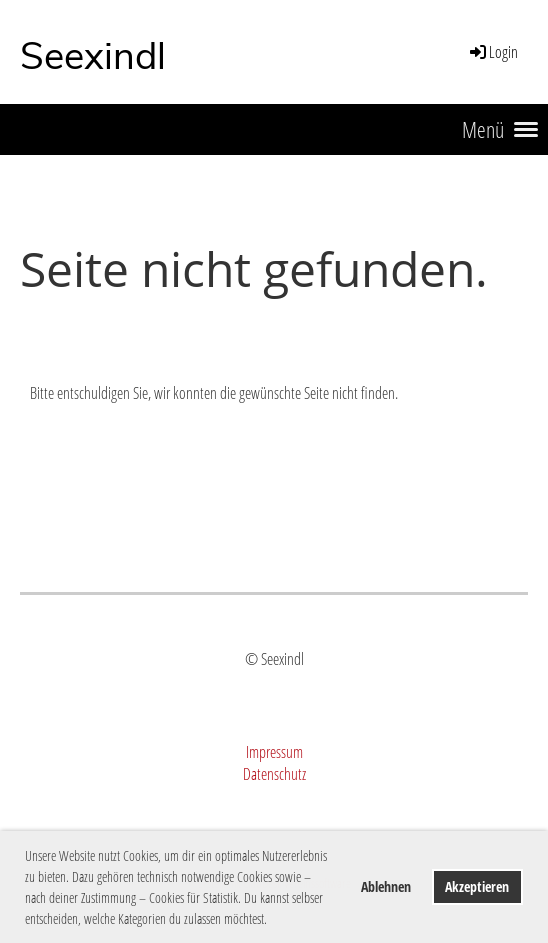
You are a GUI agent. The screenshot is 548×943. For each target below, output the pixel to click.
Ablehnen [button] (386, 886)
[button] (273, 921)
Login (492, 52)
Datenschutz (274, 774)
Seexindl (93, 56)
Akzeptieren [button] (477, 886)
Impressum (274, 752)
